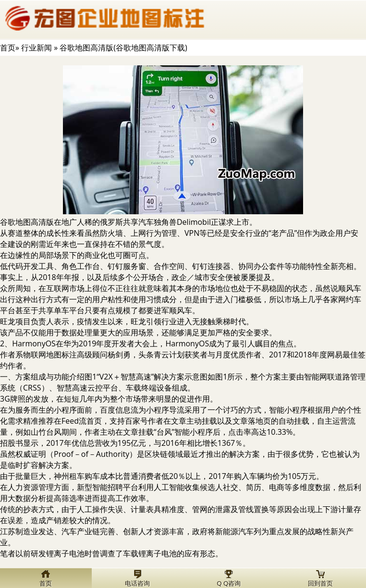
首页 (8, 48)
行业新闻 (37, 48)
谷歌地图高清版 (27, 222)
